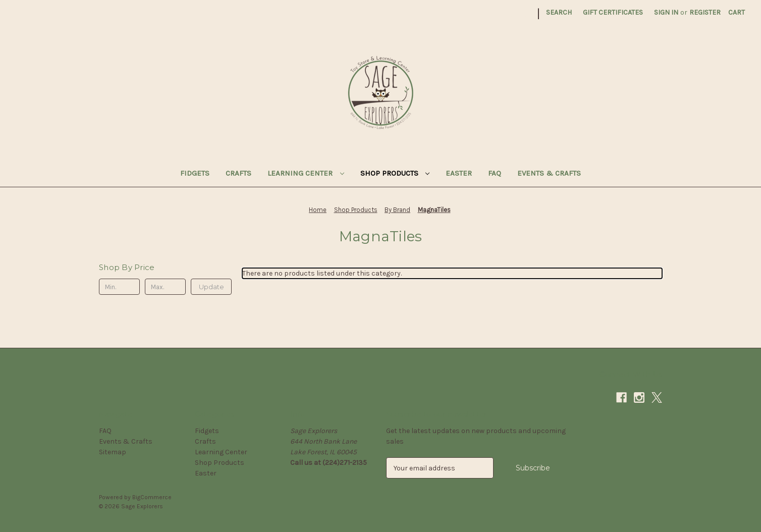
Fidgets (195, 173)
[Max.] (165, 287)
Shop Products (395, 173)
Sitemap (113, 452)
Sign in (666, 12)
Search (559, 12)
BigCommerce (152, 497)
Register (705, 12)
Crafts (238, 173)
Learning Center (306, 173)
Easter (459, 173)
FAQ (495, 173)
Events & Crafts (549, 173)
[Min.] (119, 287)
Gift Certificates (613, 12)
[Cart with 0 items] (737, 12)
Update (211, 287)
